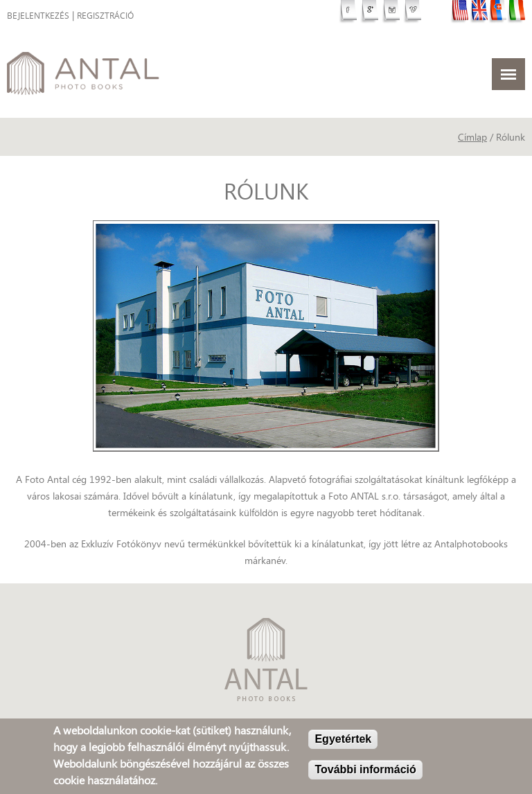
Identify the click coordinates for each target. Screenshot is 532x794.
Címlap (472, 137)
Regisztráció (105, 16)
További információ (365, 771)
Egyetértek (343, 740)
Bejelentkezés (38, 16)
